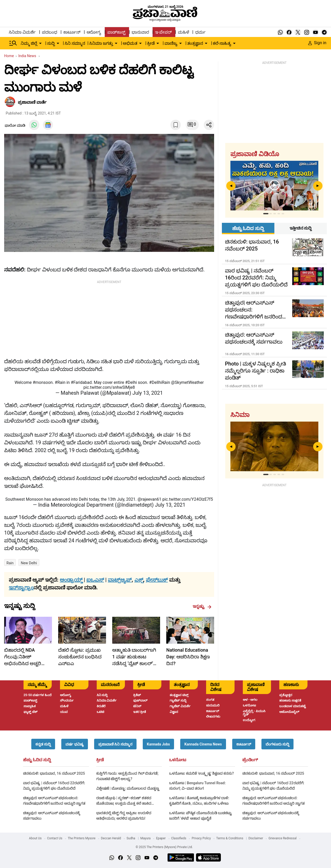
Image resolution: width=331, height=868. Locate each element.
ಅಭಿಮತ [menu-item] (130, 43)
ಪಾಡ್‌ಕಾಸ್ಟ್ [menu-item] (116, 32)
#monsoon (43, 382)
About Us (35, 838)
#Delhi (131, 382)
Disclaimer (256, 838)
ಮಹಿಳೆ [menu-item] (183, 32)
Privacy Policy (201, 838)
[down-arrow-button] (40, 43)
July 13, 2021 (148, 393)
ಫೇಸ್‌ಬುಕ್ (157, 580)
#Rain (60, 382)
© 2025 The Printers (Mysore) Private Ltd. (164, 847)
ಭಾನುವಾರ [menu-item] (140, 32)
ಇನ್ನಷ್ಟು (202, 606)
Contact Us (55, 838)
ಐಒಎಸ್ (95, 580)
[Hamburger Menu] (13, 43)
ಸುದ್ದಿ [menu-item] (51, 43)
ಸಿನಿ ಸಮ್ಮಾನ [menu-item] (75, 43)
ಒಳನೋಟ (178, 760)
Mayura (146, 838)
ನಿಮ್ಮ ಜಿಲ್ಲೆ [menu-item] (29, 43)
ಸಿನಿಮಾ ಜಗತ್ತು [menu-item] (101, 43)
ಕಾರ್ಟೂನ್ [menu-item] (72, 32)
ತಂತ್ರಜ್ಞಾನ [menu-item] (195, 43)
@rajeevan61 (149, 499)
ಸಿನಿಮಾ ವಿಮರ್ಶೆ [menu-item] (22, 32)
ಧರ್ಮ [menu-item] (200, 32)
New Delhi (29, 563)
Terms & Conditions (230, 838)
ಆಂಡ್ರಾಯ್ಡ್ (72, 580)
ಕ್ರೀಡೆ (100, 760)
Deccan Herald (111, 838)
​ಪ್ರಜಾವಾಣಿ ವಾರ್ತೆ (32, 102)
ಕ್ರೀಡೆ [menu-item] (151, 43)
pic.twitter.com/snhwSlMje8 (109, 387)
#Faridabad (81, 382)
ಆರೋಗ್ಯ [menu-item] (94, 32)
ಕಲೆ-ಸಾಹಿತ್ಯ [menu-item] (222, 43)
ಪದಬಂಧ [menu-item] (50, 32)
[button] (43, 744)
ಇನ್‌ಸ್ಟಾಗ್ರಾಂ (21, 588)
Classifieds (179, 838)
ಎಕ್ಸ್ (139, 580)
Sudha (131, 838)
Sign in (317, 43)
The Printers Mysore (82, 838)
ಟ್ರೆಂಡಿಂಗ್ (250, 760)
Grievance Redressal (283, 838)
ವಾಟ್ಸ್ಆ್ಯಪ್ (120, 580)
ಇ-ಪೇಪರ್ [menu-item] (163, 32)
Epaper (161, 838)
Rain (10, 563)
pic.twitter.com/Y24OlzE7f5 (188, 499)
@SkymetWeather (187, 382)
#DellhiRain (160, 382)
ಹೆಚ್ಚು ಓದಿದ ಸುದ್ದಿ (37, 760)
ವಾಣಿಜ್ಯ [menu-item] (171, 43)
